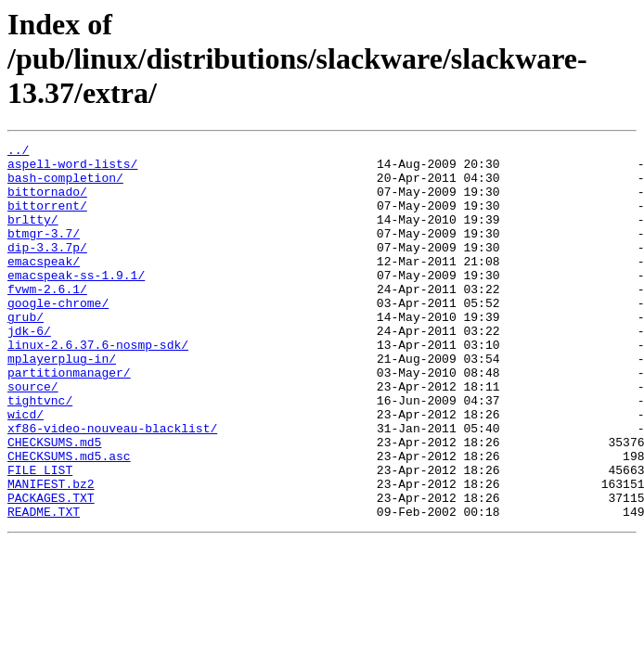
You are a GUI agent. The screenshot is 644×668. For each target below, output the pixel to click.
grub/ (26, 353)
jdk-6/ (29, 369)
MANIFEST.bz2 (51, 553)
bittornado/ (47, 202)
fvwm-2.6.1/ (47, 319)
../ (18, 152)
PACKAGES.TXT (51, 570)
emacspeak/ (44, 286)
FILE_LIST (40, 536)
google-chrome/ (58, 336)
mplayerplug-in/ (62, 403)
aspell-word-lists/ (72, 169)
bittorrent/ (47, 219)
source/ (33, 436)
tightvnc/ (40, 453)
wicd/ (26, 469)
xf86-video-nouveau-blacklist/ (112, 486)
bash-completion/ (65, 186)
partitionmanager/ (69, 419)
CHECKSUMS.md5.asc (69, 520)
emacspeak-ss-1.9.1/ (76, 302)
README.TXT (44, 586)
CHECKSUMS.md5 (54, 503)
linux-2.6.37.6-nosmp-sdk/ (98, 386)
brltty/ (33, 236)
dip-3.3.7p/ (47, 269)
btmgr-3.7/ (44, 252)
